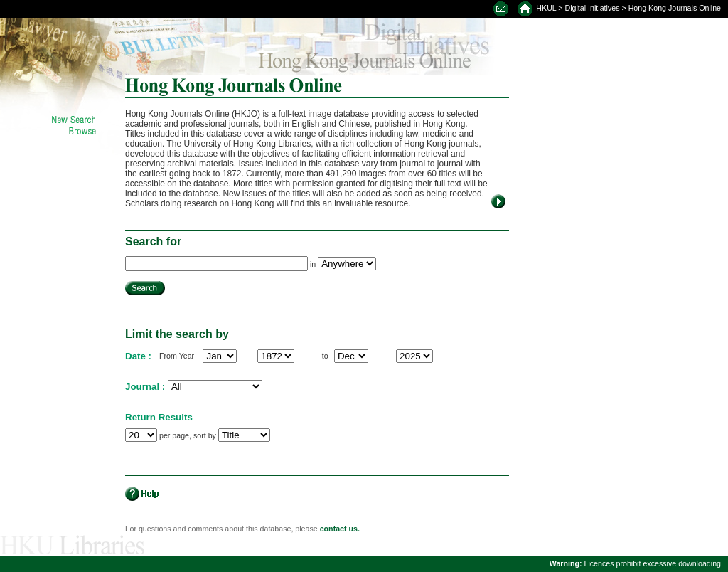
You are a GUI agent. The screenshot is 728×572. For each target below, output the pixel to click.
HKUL (546, 8)
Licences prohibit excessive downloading (635, 563)
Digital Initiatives (593, 8)
